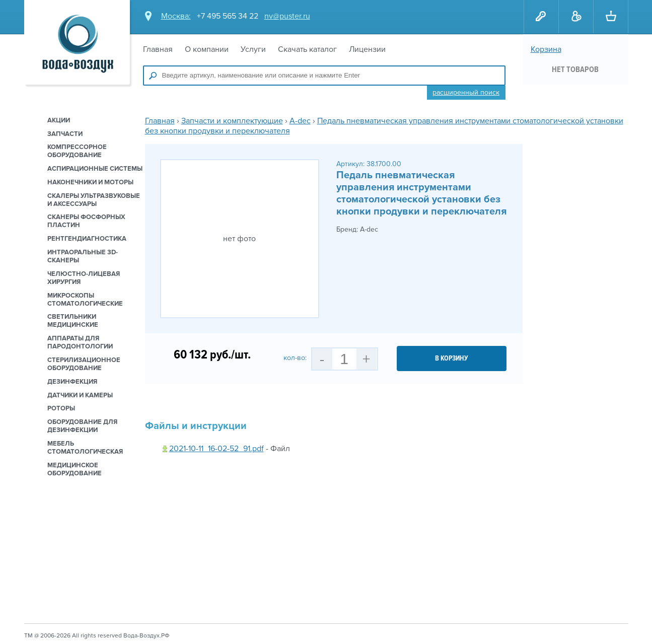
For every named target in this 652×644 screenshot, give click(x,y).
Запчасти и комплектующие (232, 121)
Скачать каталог (307, 49)
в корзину (452, 358)
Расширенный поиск (466, 92)
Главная (158, 49)
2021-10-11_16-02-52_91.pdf (216, 449)
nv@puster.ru (287, 16)
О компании (207, 49)
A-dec (300, 121)
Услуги (253, 49)
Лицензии (367, 49)
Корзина (546, 49)
